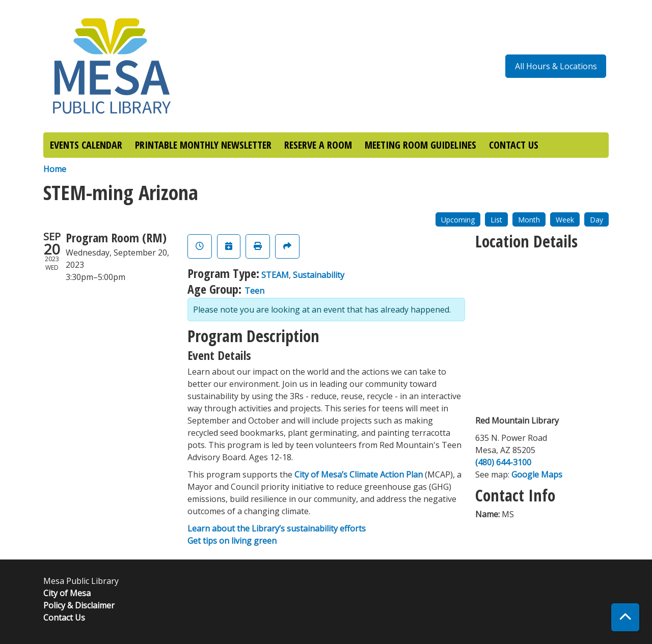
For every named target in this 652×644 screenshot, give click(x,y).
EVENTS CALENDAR (86, 145)
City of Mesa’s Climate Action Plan (359, 474)
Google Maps (537, 474)
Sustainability (319, 275)
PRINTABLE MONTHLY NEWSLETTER (203, 145)
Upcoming (458, 220)
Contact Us (64, 618)
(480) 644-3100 (503, 462)
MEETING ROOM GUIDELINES (420, 145)
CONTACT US (514, 145)
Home (55, 169)
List (496, 220)
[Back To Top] (625, 617)
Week (565, 220)
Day (596, 220)
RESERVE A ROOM (318, 145)
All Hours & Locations (556, 66)
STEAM (275, 275)
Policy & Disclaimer (79, 605)
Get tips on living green (232, 541)
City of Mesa (67, 593)
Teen (254, 291)
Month (529, 220)
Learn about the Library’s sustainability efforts (277, 528)
